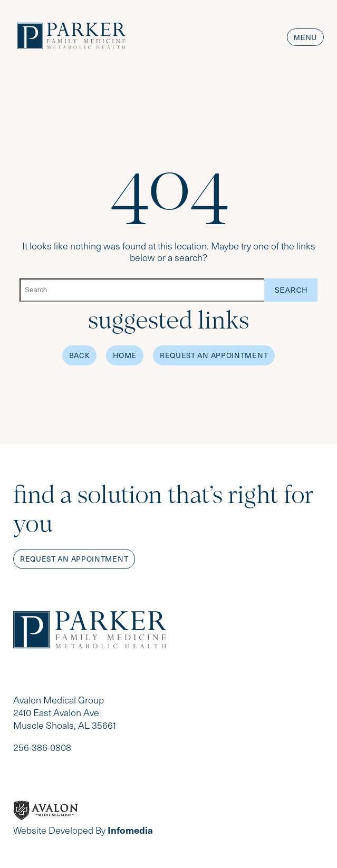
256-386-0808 (42, 747)
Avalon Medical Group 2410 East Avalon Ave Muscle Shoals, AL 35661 (65, 712)
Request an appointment (74, 559)
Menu (305, 37)
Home (125, 355)
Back (80, 355)
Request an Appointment (214, 355)
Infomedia (130, 830)
